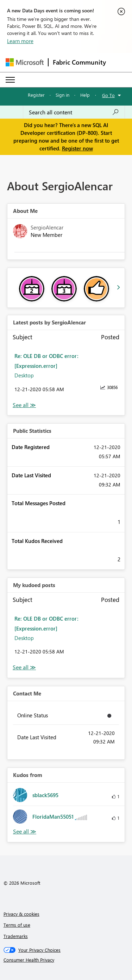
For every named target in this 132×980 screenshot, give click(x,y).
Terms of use (17, 925)
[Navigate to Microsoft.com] (25, 62)
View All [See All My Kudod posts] (24, 667)
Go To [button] (108, 95)
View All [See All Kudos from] (25, 832)
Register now (77, 148)
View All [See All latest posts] (24, 405)
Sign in (62, 95)
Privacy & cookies (21, 914)
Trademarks (16, 936)
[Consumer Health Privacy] (66, 960)
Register (36, 95)
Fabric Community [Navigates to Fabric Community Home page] (79, 62)
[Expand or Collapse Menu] (10, 80)
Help (85, 95)
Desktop (24, 375)
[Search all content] (74, 112)
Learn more (20, 41)
